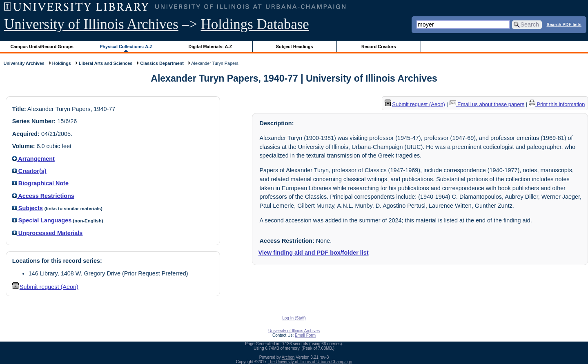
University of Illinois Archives (91, 24)
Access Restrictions (43, 196)
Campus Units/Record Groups (42, 47)
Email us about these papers (487, 104)
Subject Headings (295, 47)
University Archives (24, 63)
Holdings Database (255, 24)
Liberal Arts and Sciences (106, 63)
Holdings (62, 63)
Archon (288, 357)
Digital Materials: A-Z (210, 47)
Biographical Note (40, 183)
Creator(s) (29, 171)
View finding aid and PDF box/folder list (314, 253)
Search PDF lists (564, 24)
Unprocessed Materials (48, 233)
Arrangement (33, 159)
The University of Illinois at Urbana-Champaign (310, 362)
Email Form (305, 335)
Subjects (28, 208)
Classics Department (162, 63)
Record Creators (379, 47)
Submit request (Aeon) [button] (45, 287)
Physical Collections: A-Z (126, 47)
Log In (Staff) (294, 318)
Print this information (557, 104)
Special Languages (42, 220)
